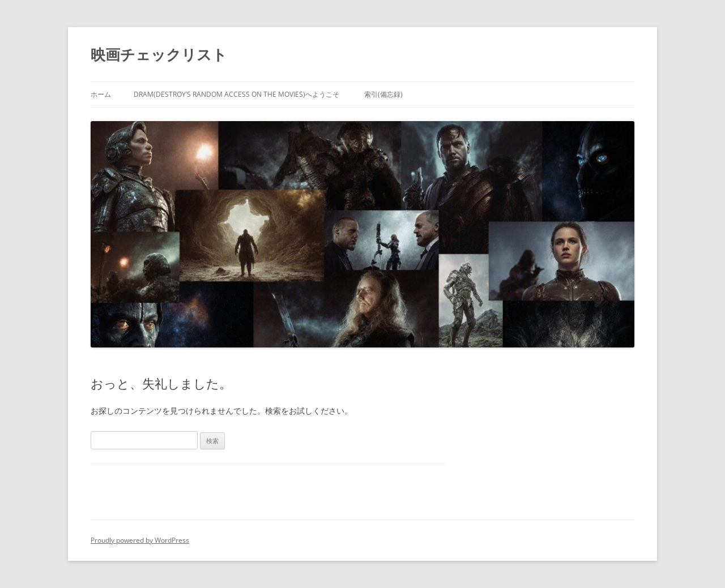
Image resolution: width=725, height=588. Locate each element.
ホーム (101, 94)
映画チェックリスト (159, 54)
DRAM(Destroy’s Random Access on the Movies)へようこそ (236, 94)
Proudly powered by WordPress (140, 540)
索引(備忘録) (383, 94)
